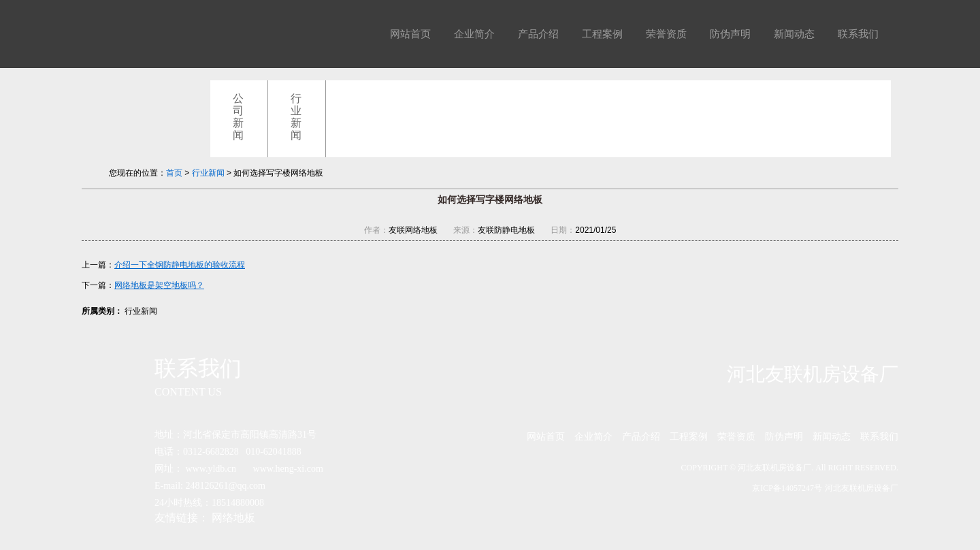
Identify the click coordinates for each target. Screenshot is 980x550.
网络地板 (233, 518)
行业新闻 (296, 117)
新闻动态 (794, 34)
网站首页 (410, 34)
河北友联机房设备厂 (862, 488)
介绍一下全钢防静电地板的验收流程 (180, 265)
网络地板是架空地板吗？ (159, 285)
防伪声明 (730, 34)
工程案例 (602, 34)
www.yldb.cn (211, 469)
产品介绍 (538, 34)
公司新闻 (238, 117)
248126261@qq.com (226, 486)
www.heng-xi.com (288, 469)
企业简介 (474, 34)
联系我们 (858, 34)
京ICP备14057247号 (787, 488)
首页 (174, 173)
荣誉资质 (666, 34)
